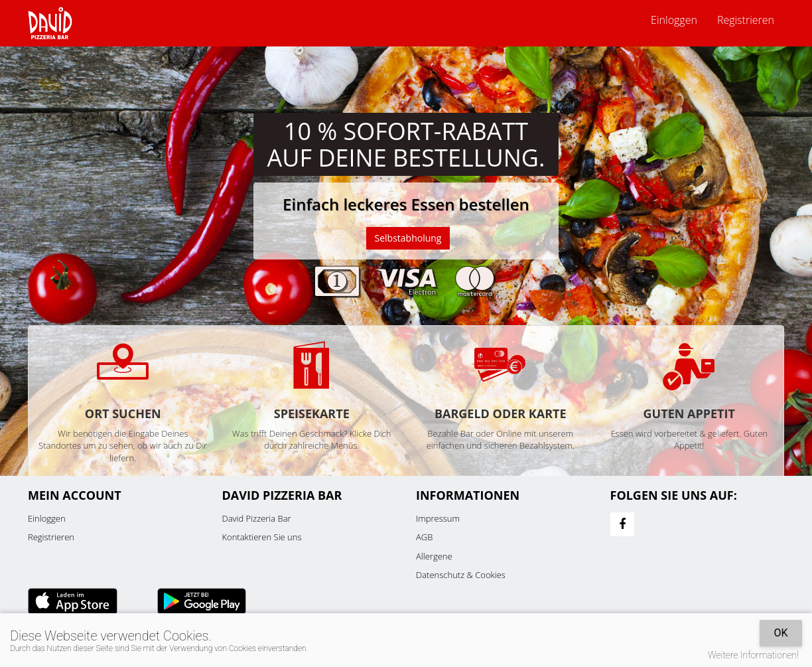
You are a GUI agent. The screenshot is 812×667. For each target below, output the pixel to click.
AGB (424, 537)
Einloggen (674, 20)
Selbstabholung (408, 238)
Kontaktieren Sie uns (262, 537)
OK (780, 633)
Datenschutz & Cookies (461, 575)
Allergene (434, 556)
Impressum (438, 518)
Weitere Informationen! (753, 655)
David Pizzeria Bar (257, 518)
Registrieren (746, 20)
